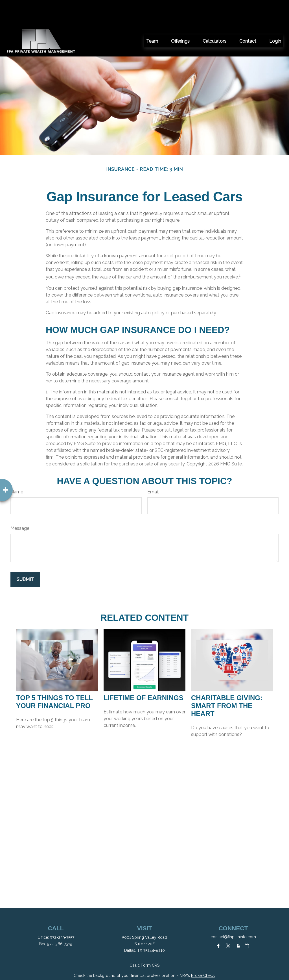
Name (17, 466)
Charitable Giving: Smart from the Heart (227, 680)
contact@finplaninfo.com (233, 911)
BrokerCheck (203, 950)
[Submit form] (25, 554)
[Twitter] (228, 920)
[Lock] (238, 920)
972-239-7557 (62, 912)
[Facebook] (218, 920)
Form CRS (150, 940)
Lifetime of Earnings (144, 672)
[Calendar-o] (247, 920)
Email (153, 466)
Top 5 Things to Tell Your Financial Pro (54, 676)
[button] (152, 16)
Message (20, 503)
